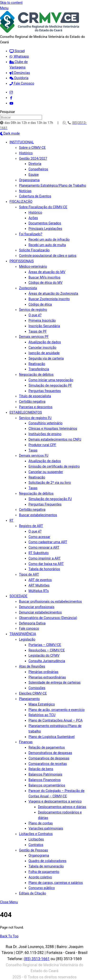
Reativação (37, 364)
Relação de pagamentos (47, 747)
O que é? (35, 315)
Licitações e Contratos (36, 834)
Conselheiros (38, 169)
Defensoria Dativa (32, 623)
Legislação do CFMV (44, 655)
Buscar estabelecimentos (38, 515)
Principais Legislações (45, 229)
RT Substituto (39, 553)
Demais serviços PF (34, 337)
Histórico (26, 153)
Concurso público (42, 888)
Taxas (33, 450)
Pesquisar (7, 112)
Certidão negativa (32, 402)
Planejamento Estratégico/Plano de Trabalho (53, 185)
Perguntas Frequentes (45, 504)
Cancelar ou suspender (46, 472)
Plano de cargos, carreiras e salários (56, 883)
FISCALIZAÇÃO (21, 202)
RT (12, 520)
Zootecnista (28, 288)
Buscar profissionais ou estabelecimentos (50, 601)
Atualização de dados (45, 342)
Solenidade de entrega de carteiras (54, 682)
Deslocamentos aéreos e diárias (62, 807)
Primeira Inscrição (42, 321)
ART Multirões (39, 585)
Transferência (39, 369)
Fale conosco (29, 628)
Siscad (17, 51)
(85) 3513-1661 (37, 959)
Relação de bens (41, 769)
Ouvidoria (19, 78)
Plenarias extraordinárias (47, 677)
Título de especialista (35, 396)
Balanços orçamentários (47, 785)
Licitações (36, 839)
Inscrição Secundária (44, 326)
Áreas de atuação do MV (47, 272)
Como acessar (39, 537)
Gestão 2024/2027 (33, 158)
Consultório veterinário (45, 423)
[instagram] (11, 92)
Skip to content (11, 3)
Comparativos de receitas (48, 764)
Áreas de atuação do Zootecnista (53, 294)
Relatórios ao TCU (42, 715)
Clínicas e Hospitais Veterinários (53, 429)
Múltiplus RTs (39, 591)
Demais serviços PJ (34, 456)
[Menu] (4, 8)
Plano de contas (41, 823)
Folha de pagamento (44, 872)
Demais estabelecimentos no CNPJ (55, 439)
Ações (33, 218)
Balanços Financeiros (45, 780)
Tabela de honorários (44, 569)
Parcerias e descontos (36, 407)
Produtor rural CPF (42, 445)
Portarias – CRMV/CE (45, 645)
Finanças (26, 742)
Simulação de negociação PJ (50, 499)
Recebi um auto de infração (49, 239)
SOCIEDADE (18, 596)
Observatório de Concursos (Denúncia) (48, 618)
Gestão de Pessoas (33, 850)
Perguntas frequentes (45, 391)
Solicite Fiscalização (34, 250)
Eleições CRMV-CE (33, 693)
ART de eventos (40, 580)
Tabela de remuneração (46, 866)
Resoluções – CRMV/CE (47, 650)
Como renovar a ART (44, 547)
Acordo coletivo (40, 877)
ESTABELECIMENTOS (26, 412)
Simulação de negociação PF (50, 385)
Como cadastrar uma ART (48, 542)
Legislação (27, 639)
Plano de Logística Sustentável (52, 737)
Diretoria (35, 164)
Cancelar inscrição (42, 348)
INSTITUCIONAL (22, 142)
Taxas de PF (38, 331)
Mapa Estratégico (42, 704)
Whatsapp (19, 56)
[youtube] (11, 103)
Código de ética (40, 304)
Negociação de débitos (36, 375)
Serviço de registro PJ (35, 418)
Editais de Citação (33, 893)
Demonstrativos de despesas (50, 753)
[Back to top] (9, 936)
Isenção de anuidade (44, 353)
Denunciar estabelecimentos (40, 612)
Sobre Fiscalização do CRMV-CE (43, 207)
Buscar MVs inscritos (44, 277)
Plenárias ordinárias (43, 672)
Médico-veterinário (33, 266)
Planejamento (29, 699)
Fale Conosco (22, 83)
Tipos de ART (29, 574)
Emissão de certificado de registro (54, 466)
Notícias (25, 191)
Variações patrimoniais (46, 828)
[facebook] (11, 98)
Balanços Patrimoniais (45, 774)
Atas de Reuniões (32, 666)
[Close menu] (9, 902)
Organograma (29, 180)
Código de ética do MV (45, 283)
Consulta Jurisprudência (47, 661)
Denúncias (20, 73)
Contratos (36, 845)
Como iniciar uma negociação (51, 380)
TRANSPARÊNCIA (23, 634)
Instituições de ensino (45, 434)
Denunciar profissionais (37, 607)
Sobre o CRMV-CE (32, 148)
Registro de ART (31, 526)
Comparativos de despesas (49, 758)
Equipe (34, 175)
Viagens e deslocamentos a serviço (55, 801)
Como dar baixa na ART (46, 564)
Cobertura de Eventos (35, 196)
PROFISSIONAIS (22, 261)
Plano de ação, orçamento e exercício (56, 710)
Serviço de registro (33, 310)
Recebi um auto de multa (47, 245)
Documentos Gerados (45, 223)
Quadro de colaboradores (47, 861)
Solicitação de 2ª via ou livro (50, 483)
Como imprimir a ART (44, 558)
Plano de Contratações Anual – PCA (56, 720)
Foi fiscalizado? (31, 234)
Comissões (37, 688)
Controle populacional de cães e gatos (48, 256)
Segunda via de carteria (46, 358)
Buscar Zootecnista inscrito (49, 299)
